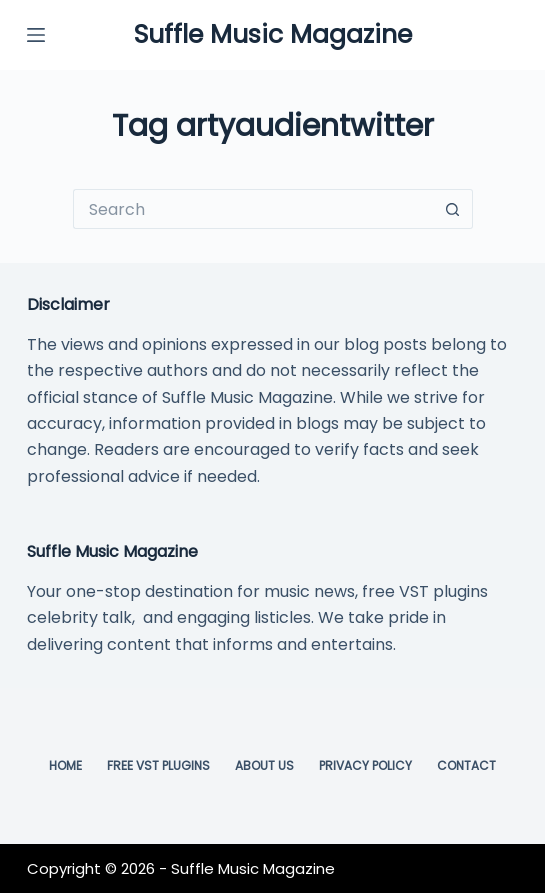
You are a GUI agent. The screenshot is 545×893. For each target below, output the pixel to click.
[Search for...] (253, 209)
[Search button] (453, 209)
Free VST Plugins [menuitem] (158, 766)
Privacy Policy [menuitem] (365, 766)
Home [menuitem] (65, 766)
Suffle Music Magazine (273, 34)
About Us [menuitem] (264, 766)
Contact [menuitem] (466, 766)
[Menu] (36, 35)
